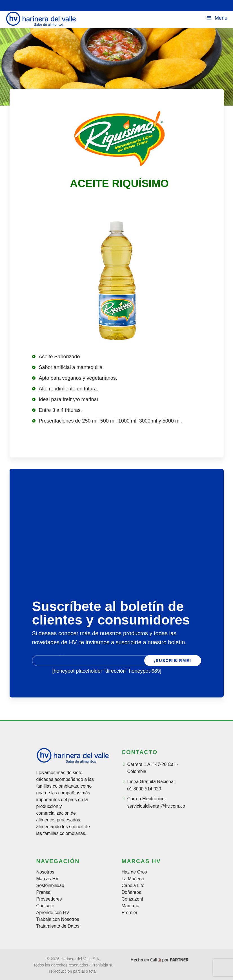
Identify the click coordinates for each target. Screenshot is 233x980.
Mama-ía (131, 906)
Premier (130, 913)
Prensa (44, 892)
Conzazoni (132, 899)
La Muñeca (133, 879)
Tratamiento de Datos (58, 926)
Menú (217, 18)
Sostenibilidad (50, 886)
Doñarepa (132, 892)
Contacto (45, 906)
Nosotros (45, 872)
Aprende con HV (53, 913)
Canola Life (133, 886)
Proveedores (49, 899)
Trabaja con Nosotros (58, 919)
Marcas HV (47, 879)
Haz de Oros (134, 872)
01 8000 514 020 (144, 789)
